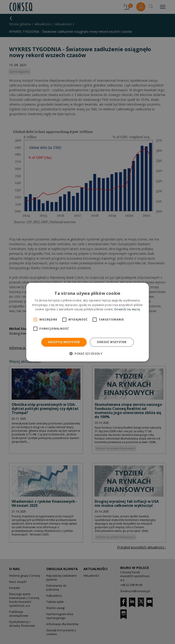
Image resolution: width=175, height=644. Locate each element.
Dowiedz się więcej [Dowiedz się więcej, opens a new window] (127, 309)
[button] (87, 354)
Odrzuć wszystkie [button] (112, 342)
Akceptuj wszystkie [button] (64, 342)
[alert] (87, 322)
